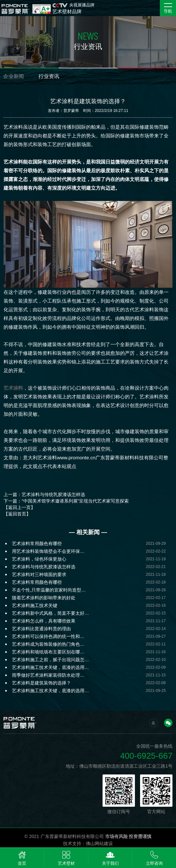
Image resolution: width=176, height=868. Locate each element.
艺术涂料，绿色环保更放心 (39, 559)
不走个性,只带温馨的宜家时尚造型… (49, 590)
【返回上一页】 (19, 507)
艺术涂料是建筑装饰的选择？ (41, 683)
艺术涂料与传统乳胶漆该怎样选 (44, 567)
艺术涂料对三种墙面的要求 (39, 574)
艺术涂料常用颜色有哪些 (37, 544)
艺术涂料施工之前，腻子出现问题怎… (50, 660)
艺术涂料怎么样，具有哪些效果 (44, 621)
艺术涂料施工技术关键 (35, 605)
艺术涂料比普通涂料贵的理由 (41, 629)
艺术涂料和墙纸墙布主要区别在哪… (48, 652)
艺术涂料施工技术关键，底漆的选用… (50, 667)
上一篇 (44, 494)
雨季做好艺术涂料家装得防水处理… (48, 675)
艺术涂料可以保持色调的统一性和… (48, 636)
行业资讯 (49, 76)
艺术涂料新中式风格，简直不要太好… (50, 613)
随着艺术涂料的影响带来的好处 (44, 598)
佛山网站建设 (99, 843)
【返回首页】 (17, 514)
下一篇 (66, 501)
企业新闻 (14, 76)
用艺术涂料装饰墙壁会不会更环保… (48, 551)
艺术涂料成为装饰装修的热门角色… (48, 644)
